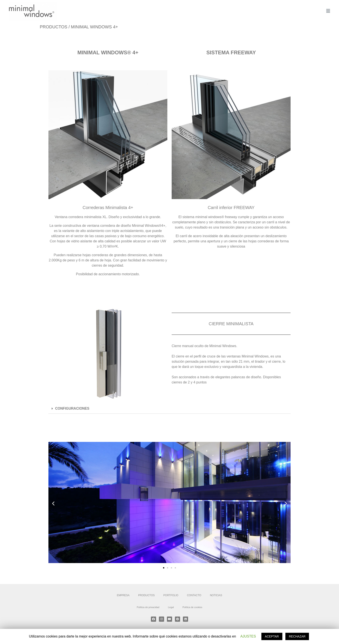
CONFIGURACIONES (72, 408)
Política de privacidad (148, 607)
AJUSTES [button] (248, 636)
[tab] (169, 409)
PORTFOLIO (171, 595)
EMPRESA (123, 595)
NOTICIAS (216, 595)
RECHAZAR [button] (297, 636)
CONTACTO (194, 595)
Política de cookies (192, 607)
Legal (171, 607)
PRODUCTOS (146, 595)
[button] (164, 568)
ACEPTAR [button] (272, 636)
